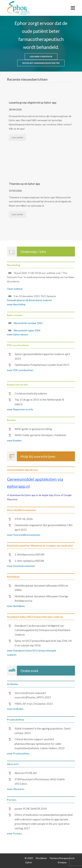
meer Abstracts (16, 789)
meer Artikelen (15, 709)
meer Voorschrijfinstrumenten (24, 535)
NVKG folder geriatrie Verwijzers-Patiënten (40, 435)
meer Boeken (14, 440)
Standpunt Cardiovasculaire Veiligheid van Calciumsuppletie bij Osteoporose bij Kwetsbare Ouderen (43, 630)
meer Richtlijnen (16, 606)
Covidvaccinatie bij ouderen (31, 393)
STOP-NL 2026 (24, 519)
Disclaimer (41, 858)
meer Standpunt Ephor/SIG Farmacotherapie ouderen (32, 653)
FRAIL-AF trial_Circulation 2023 (34, 704)
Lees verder (18, 137)
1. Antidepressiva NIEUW (29, 554)
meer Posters (15, 833)
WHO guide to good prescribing (33, 429)
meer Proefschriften (18, 753)
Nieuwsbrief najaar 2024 (24, 330)
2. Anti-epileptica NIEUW (29, 561)
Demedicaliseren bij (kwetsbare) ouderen (29, 300)
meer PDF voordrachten (20, 370)
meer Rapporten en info (20, 409)
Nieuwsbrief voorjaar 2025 (28, 323)
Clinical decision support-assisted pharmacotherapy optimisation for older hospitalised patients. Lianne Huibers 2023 (40, 744)
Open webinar (15, 289)
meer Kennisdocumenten (21, 566)
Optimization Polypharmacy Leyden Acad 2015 (42, 365)
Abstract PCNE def (26, 773)
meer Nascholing (16, 304)
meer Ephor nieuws (18, 334)
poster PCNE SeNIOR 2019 (31, 809)
